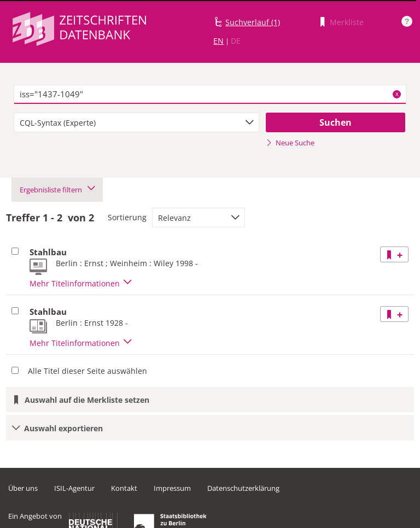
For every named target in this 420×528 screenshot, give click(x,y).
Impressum (172, 488)
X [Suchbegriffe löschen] (397, 94)
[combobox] (136, 122)
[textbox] (210, 95)
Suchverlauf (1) (253, 22)
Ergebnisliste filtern (57, 190)
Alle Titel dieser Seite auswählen (87, 371)
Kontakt (124, 488)
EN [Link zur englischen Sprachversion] (218, 41)
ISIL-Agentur (74, 488)
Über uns (23, 488)
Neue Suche (290, 143)
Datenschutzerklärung (243, 488)
